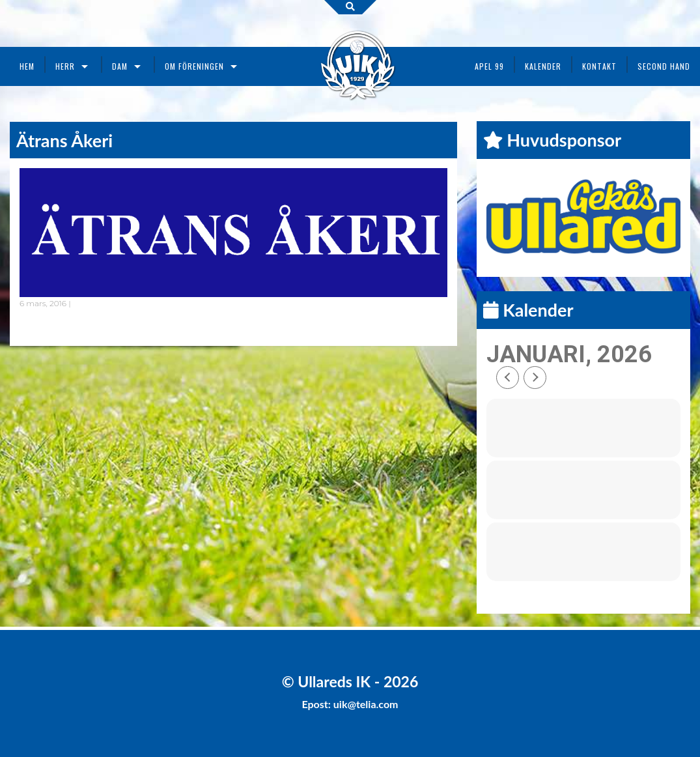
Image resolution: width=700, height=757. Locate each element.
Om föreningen (194, 66)
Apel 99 (489, 66)
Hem (27, 66)
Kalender (543, 66)
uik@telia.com (366, 704)
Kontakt (599, 66)
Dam (120, 66)
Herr (65, 66)
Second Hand (664, 66)
